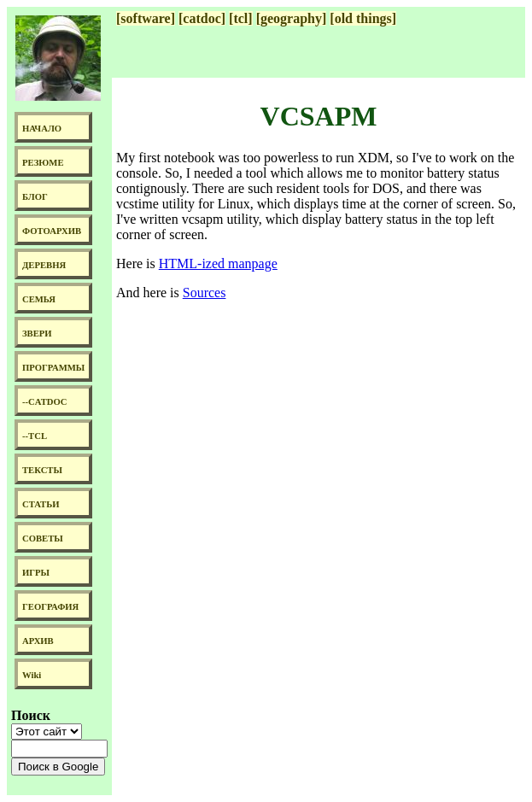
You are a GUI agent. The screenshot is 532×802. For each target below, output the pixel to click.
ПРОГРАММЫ (53, 368)
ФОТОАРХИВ (52, 231)
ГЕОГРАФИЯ (50, 607)
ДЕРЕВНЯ (44, 265)
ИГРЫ (36, 573)
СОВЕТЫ (43, 539)
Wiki (32, 675)
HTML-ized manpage (218, 263)
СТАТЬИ (41, 504)
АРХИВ (38, 641)
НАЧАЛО (42, 129)
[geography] (292, 18)
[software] (146, 18)
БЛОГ (35, 197)
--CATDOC (45, 402)
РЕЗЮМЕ (43, 163)
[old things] (363, 18)
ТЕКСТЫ (42, 470)
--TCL (35, 436)
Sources (205, 293)
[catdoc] (202, 18)
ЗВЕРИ (37, 334)
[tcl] (241, 18)
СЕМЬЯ (39, 299)
